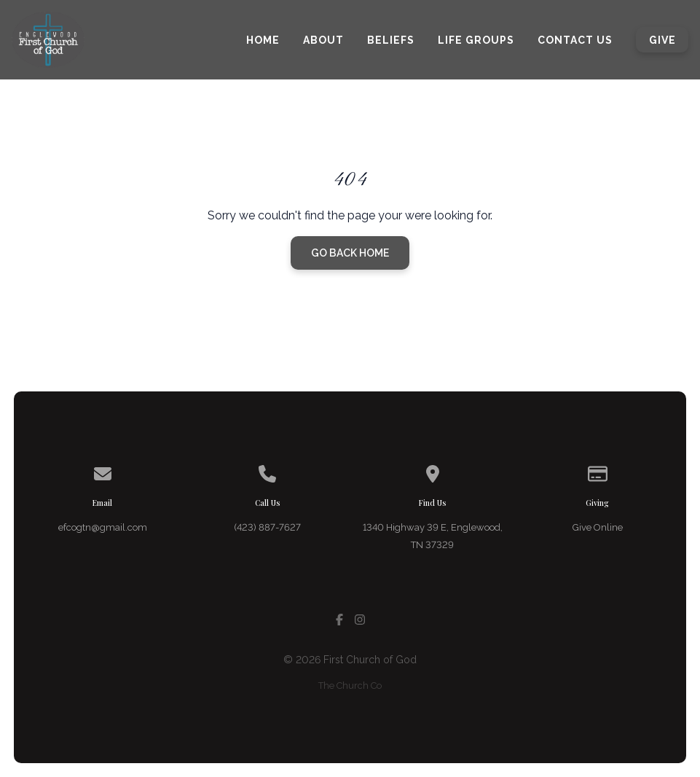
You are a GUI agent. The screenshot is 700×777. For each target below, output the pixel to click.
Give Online (598, 527)
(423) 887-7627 (267, 527)
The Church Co (350, 686)
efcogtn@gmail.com (103, 527)
